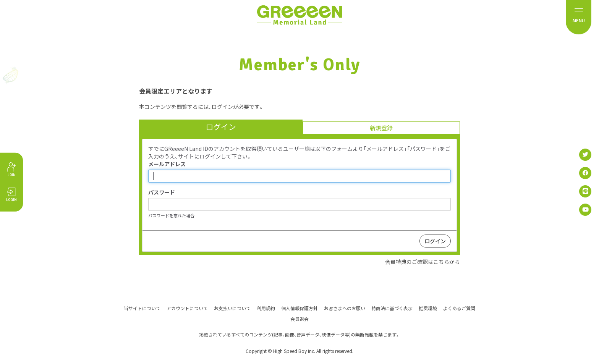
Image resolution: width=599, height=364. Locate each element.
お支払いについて (232, 308)
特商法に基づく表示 (392, 308)
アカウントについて (187, 308)
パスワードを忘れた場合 (171, 215)
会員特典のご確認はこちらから (423, 262)
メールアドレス (167, 164)
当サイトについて (142, 308)
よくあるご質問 (459, 308)
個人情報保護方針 (299, 308)
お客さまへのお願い (345, 308)
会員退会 (299, 318)
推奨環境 (428, 308)
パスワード (162, 192)
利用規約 (266, 308)
